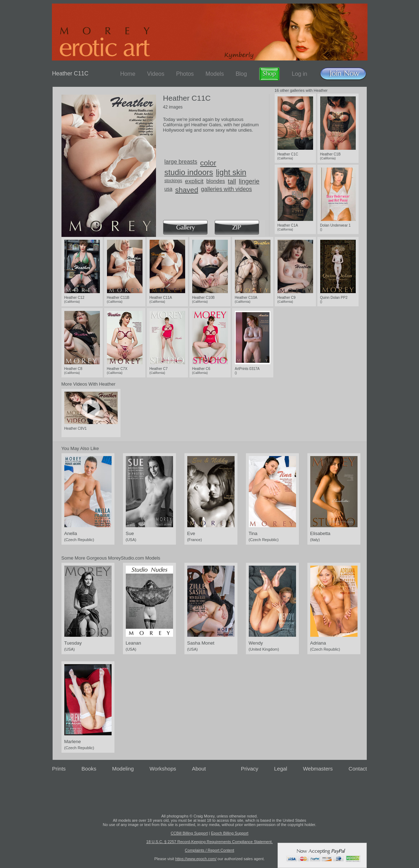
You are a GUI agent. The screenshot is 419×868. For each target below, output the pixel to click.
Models (215, 74)
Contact (358, 769)
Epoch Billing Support (230, 833)
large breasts (181, 162)
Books (89, 769)
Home (128, 74)
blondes (216, 181)
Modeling (123, 769)
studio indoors (189, 172)
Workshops (163, 769)
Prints (59, 769)
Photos (185, 74)
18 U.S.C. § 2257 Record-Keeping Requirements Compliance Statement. (210, 842)
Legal (281, 769)
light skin (231, 172)
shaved (187, 190)
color (208, 163)
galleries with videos (227, 189)
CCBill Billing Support (189, 833)
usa (169, 189)
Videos (156, 74)
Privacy (250, 769)
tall (232, 181)
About (199, 769)
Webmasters (318, 769)
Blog (241, 74)
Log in (300, 74)
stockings (173, 181)
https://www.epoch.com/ (196, 859)
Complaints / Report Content (209, 850)
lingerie (249, 181)
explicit (194, 181)
